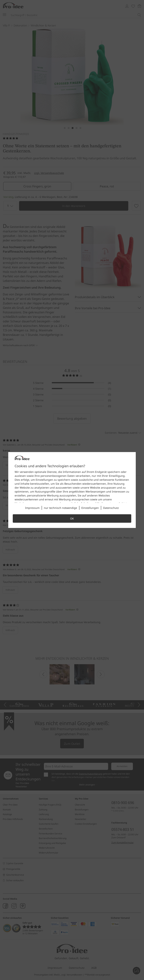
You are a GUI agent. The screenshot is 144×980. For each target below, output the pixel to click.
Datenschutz (111, 508)
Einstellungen (90, 508)
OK (72, 518)
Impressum (32, 508)
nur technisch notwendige (60, 508)
